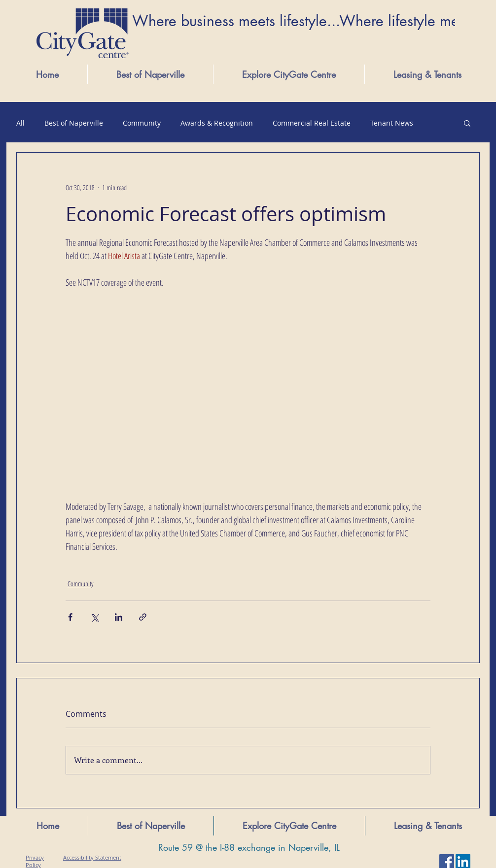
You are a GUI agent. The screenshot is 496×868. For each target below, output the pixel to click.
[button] (289, 74)
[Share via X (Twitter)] (94, 617)
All (20, 123)
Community (142, 123)
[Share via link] (143, 617)
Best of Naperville (74, 123)
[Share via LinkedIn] (119, 617)
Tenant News (392, 123)
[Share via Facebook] (70, 617)
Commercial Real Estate (312, 123)
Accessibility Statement (92, 857)
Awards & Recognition (217, 123)
